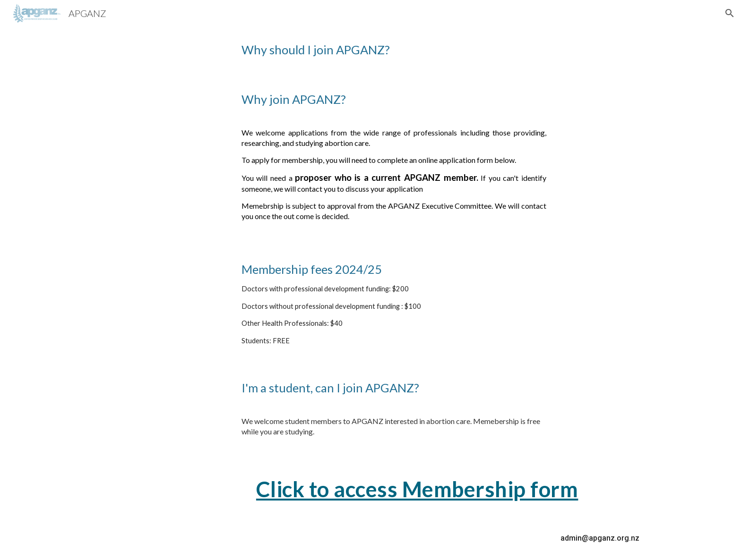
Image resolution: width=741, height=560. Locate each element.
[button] (730, 13)
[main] (370, 50)
